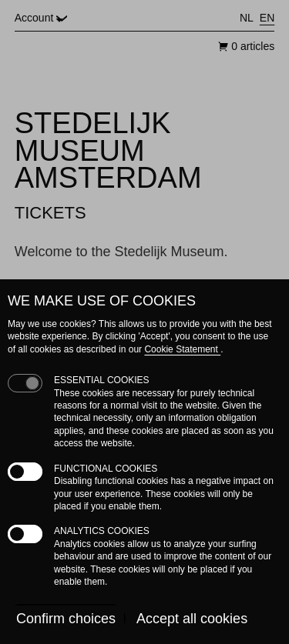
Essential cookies (102, 380)
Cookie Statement (182, 349)
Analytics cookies (102, 531)
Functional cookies (106, 469)
